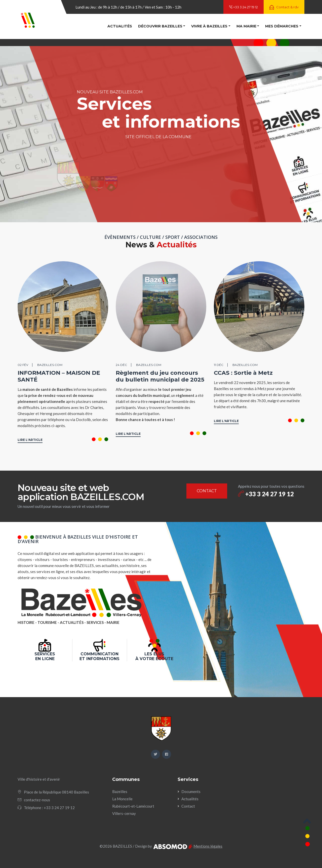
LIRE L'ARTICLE (30, 440)
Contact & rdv (284, 7)
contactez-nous (37, 800)
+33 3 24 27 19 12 (244, 7)
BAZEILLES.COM (50, 365)
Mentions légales (208, 846)
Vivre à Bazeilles (209, 26)
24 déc (121, 365)
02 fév (23, 365)
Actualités (120, 26)
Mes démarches (282, 26)
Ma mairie (246, 26)
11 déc (219, 365)
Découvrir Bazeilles (160, 26)
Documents (191, 791)
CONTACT (207, 491)
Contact (188, 806)
